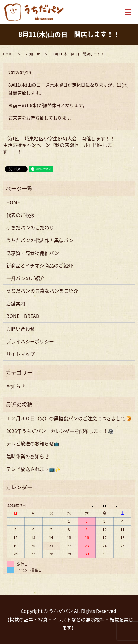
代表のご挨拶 (21, 215)
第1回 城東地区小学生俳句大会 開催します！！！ (63, 138)
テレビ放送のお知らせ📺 (33, 443)
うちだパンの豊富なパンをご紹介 (42, 291)
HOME (8, 54)
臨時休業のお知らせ (28, 456)
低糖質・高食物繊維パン (33, 253)
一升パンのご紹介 (25, 278)
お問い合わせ (21, 329)
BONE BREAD (23, 316)
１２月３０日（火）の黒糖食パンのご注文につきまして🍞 (69, 418)
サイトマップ (21, 354)
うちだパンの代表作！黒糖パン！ (42, 240)
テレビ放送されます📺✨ (34, 469)
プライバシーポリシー (30, 341)
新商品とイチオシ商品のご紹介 (40, 265)
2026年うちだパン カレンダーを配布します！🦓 (60, 431)
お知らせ (33, 54)
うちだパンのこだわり (30, 227)
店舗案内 (16, 303)
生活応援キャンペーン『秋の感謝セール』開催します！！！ (58, 148)
